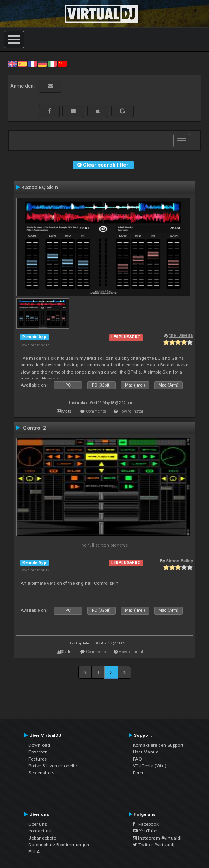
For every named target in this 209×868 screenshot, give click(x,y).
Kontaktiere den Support (158, 745)
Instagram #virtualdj (157, 838)
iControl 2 (34, 428)
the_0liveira (181, 335)
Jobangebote (42, 838)
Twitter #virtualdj (154, 845)
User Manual (146, 752)
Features (37, 759)
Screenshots (41, 773)
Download (39, 745)
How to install (132, 411)
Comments (96, 411)
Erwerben (38, 752)
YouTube (145, 831)
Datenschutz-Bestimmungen (59, 845)
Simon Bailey (179, 561)
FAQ (137, 759)
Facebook (146, 824)
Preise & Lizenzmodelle (52, 766)
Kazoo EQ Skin (40, 187)
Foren (139, 773)
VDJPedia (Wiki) (150, 766)
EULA (34, 852)
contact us (40, 831)
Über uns (38, 824)
